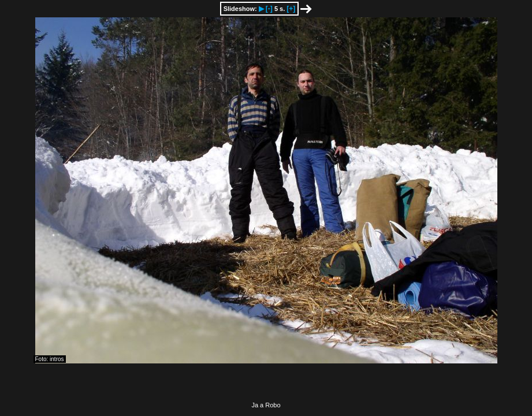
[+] (291, 9)
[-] (269, 9)
